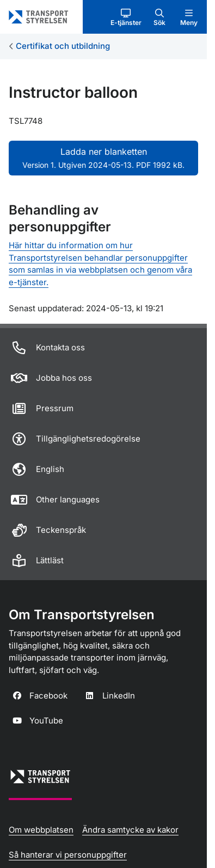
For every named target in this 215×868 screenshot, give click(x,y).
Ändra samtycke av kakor (130, 830)
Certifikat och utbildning (63, 46)
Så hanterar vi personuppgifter (68, 855)
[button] (126, 17)
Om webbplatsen (41, 830)
